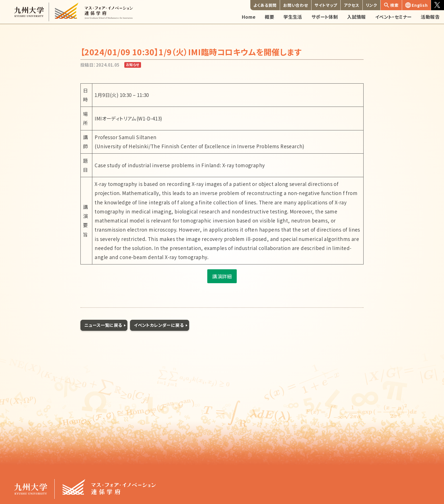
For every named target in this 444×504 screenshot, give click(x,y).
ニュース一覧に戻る (103, 325)
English (416, 5)
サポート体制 (325, 17)
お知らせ (133, 64)
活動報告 (430, 17)
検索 (391, 5)
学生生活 (293, 17)
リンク (372, 5)
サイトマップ (326, 5)
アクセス (352, 5)
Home (249, 17)
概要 (269, 17)
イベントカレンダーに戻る (159, 325)
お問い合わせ (295, 5)
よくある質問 (265, 5)
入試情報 (357, 17)
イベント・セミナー (393, 17)
